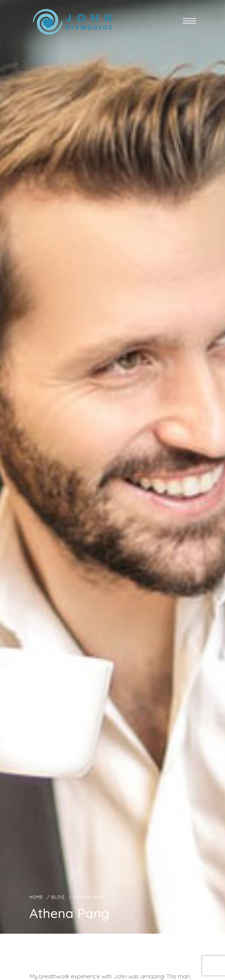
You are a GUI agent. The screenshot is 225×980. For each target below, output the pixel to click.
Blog (58, 897)
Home (36, 897)
